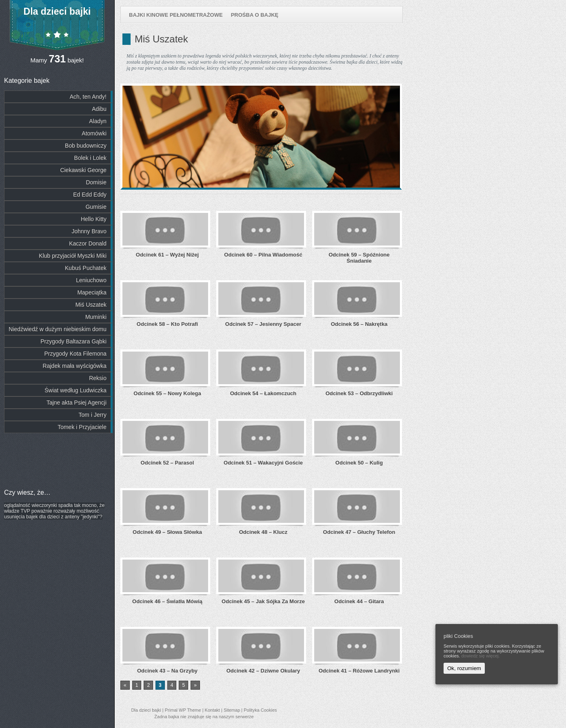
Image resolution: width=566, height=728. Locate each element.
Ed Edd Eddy (90, 195)
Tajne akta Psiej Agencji (77, 403)
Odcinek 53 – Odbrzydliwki (359, 393)
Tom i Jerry (93, 415)
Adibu (99, 109)
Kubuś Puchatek (86, 268)
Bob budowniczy (86, 146)
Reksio (98, 378)
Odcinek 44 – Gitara (359, 601)
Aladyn (98, 121)
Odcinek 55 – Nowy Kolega (167, 393)
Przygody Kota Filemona (75, 354)
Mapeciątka (92, 292)
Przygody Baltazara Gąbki (73, 341)
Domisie (96, 182)
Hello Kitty (94, 219)
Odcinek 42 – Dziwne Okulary (263, 671)
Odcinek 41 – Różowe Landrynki (359, 671)
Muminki (96, 317)
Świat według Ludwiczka (75, 390)
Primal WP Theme (183, 710)
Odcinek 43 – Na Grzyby (167, 671)
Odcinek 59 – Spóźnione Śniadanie (359, 258)
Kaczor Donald (88, 243)
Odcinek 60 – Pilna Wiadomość (263, 255)
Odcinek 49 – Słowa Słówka (167, 532)
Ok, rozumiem (464, 668)
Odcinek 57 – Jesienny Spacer (263, 324)
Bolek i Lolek (90, 158)
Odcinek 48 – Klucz (263, 532)
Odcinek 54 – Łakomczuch (263, 393)
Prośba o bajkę (255, 15)
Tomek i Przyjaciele (82, 427)
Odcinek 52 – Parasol (168, 463)
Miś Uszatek (91, 305)
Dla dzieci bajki (57, 11)
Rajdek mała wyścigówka (75, 366)
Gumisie (96, 207)
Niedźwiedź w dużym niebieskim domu (58, 329)
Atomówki (94, 133)
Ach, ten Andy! (88, 97)
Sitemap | (234, 710)
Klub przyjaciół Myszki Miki (73, 256)
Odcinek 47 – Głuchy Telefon (359, 532)
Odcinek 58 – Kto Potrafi (167, 324)
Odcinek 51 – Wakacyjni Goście (263, 463)
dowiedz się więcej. (480, 656)
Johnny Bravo (89, 231)
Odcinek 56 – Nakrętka (359, 324)
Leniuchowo (91, 280)
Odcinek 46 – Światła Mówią (167, 601)
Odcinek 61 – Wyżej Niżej (167, 255)
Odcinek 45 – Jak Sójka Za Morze (263, 601)
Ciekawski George (83, 170)
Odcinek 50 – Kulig (359, 463)
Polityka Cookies (260, 710)
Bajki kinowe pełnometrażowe (176, 15)
